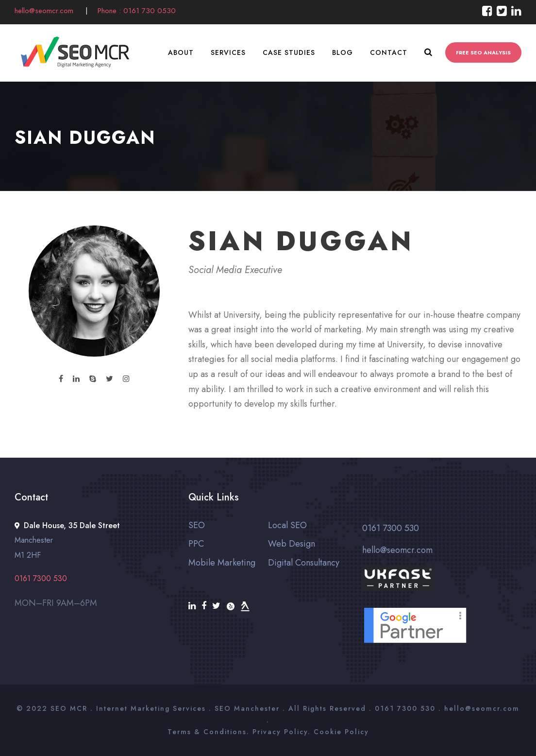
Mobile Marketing (222, 563)
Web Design (292, 544)
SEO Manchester (247, 708)
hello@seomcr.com (45, 11)
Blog (343, 52)
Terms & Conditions (207, 732)
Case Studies (289, 52)
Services (228, 52)
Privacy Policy (280, 732)
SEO (197, 525)
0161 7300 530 (391, 528)
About (181, 52)
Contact (389, 52)
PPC (196, 544)
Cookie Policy (341, 732)
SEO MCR (69, 708)
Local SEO (287, 525)
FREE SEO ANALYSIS (483, 52)
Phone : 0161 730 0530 (137, 11)
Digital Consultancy (304, 563)
